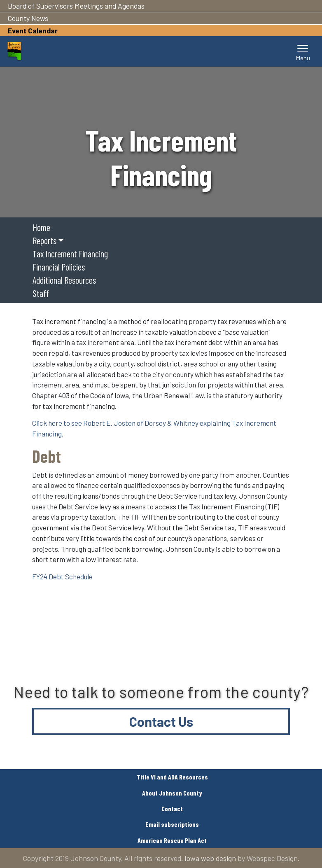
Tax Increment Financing (70, 254)
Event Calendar (33, 30)
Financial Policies (59, 267)
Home (41, 227)
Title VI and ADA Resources (172, 777)
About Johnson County (172, 793)
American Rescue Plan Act (172, 840)
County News (28, 18)
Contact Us (161, 721)
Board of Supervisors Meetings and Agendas (76, 6)
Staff (41, 293)
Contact (172, 808)
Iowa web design (210, 858)
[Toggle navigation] (303, 51)
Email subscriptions (172, 824)
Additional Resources (64, 280)
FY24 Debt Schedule (62, 576)
